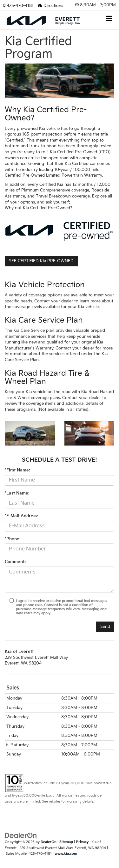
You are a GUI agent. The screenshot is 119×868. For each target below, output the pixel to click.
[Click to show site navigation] (109, 19)
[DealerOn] (21, 835)
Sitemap (66, 842)
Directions (50, 6)
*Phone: (13, 539)
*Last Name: (17, 493)
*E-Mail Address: (22, 516)
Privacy (82, 842)
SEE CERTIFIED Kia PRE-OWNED (41, 261)
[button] (20, 6)
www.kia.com (66, 854)
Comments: (16, 562)
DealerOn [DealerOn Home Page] (49, 842)
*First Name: (17, 470)
